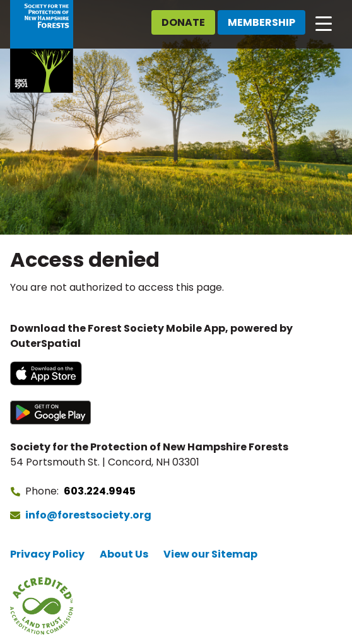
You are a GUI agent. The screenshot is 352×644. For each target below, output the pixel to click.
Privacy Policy (47, 554)
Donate (183, 22)
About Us (124, 554)
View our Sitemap (210, 554)
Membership (261, 22)
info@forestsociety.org (88, 515)
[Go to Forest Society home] (42, 46)
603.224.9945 (100, 491)
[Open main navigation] (324, 23)
